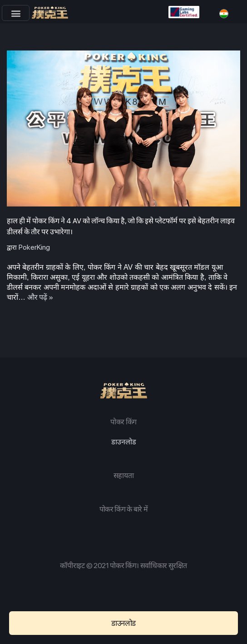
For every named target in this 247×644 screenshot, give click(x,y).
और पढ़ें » (40, 297)
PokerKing (34, 247)
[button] (16, 13)
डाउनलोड (124, 442)
